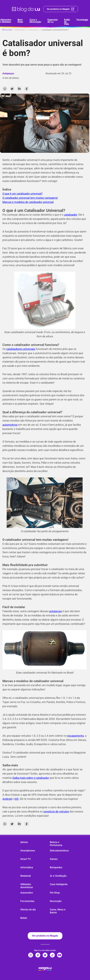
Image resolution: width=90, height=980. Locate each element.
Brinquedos (56, 867)
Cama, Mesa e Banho (58, 911)
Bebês (24, 918)
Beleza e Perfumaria (56, 844)
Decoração (56, 901)
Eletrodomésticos (59, 851)
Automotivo (27, 893)
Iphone (24, 842)
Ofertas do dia (28, 910)
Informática (27, 867)
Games (54, 859)
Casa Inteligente (59, 884)
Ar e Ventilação (58, 876)
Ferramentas (27, 901)
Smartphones (28, 851)
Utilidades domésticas (27, 886)
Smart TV (25, 859)
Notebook (26, 876)
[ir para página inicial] (26, 9)
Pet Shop (55, 893)
